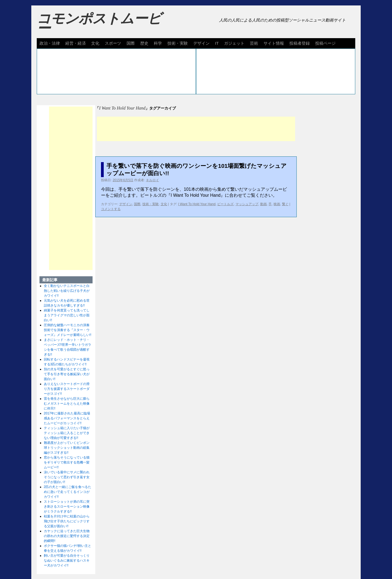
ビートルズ (225, 204)
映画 (277, 204)
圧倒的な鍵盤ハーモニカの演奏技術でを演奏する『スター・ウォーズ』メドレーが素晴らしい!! (68, 330)
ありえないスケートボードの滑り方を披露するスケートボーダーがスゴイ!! (67, 389)
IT (217, 43)
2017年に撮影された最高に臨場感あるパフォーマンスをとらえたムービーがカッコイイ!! (67, 418)
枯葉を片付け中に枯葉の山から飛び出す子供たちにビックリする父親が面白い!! (67, 521)
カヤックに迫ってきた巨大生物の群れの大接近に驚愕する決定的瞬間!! (67, 536)
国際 (131, 43)
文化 (95, 43)
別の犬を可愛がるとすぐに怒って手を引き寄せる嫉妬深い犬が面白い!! (67, 374)
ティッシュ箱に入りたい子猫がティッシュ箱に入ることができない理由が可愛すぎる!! (67, 433)
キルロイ (152, 180)
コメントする (111, 209)
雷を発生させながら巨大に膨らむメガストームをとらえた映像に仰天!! (67, 404)
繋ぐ (285, 204)
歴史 (144, 43)
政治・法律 (50, 43)
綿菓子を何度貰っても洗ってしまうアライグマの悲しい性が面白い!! (67, 315)
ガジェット (234, 43)
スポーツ (113, 43)
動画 (264, 204)
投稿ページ (325, 43)
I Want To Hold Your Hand (197, 204)
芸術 (254, 43)
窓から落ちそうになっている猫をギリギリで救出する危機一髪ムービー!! (67, 462)
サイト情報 (274, 43)
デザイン (201, 43)
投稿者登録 (300, 43)
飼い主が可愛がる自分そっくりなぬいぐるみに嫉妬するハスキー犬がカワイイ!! (67, 560)
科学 (158, 43)
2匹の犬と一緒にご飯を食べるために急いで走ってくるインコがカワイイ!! (68, 492)
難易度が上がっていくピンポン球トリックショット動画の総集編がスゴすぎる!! (67, 448)
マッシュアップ (247, 204)
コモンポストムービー (99, 23)
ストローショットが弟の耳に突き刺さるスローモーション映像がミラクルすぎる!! (67, 507)
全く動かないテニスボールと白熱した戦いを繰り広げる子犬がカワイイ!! (67, 291)
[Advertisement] (196, 129)
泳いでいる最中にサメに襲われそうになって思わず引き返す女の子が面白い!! (67, 477)
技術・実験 (178, 43)
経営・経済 (76, 43)
